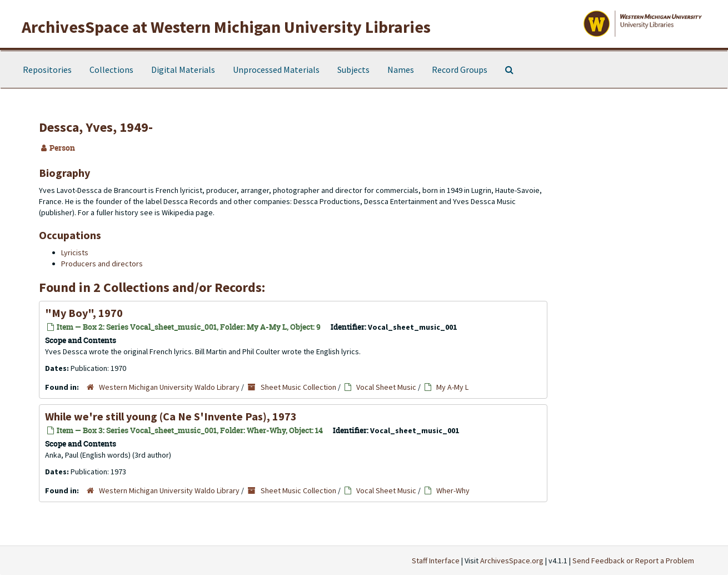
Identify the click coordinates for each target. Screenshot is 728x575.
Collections (111, 70)
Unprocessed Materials (276, 70)
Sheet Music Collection (298, 387)
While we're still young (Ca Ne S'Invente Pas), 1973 (171, 416)
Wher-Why (453, 490)
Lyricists (75, 252)
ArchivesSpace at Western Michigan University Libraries (226, 27)
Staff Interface (436, 561)
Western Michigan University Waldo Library (169, 387)
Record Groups (460, 70)
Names (401, 70)
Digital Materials (183, 70)
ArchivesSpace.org (512, 561)
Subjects (353, 70)
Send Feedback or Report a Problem (633, 561)
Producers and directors (102, 264)
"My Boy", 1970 (84, 313)
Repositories (47, 70)
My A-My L (452, 387)
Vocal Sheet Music (386, 387)
